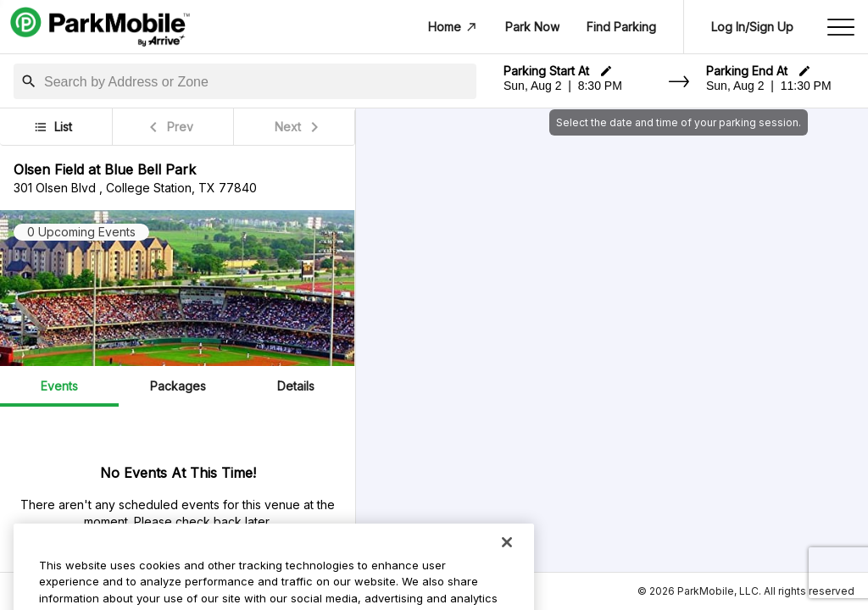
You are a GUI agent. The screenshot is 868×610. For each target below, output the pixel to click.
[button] (29, 81)
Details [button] (296, 386)
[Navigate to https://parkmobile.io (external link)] (100, 27)
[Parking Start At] (584, 86)
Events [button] (59, 386)
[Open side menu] (841, 27)
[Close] (507, 565)
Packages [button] (178, 386)
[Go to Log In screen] (752, 27)
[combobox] (257, 82)
